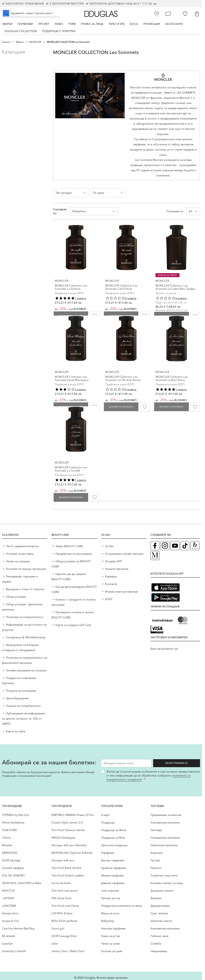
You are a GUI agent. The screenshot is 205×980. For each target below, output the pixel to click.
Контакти (111, 584)
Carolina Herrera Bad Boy (18, 928)
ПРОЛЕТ (44, 24)
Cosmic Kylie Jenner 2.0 (67, 823)
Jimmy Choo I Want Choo (68, 951)
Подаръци (108, 823)
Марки (7, 24)
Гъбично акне (160, 936)
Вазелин (156, 898)
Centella (156, 944)
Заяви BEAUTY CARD (69, 546)
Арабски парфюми (113, 868)
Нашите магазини (117, 569)
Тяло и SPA (117, 24)
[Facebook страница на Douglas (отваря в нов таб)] (155, 546)
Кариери (111, 576)
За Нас (109, 546)
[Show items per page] (193, 211)
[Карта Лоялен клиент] (168, 14)
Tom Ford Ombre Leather (68, 875)
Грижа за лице (92, 24)
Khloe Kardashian (13, 823)
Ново (59, 24)
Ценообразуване (17, 698)
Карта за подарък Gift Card (73, 625)
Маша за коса (110, 913)
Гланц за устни (110, 936)
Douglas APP (113, 561)
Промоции (152, 24)
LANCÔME (9, 906)
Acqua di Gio (11, 921)
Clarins (6, 838)
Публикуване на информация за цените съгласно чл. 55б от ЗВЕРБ (23, 719)
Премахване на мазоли (166, 815)
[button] (24, 52)
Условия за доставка (20, 554)
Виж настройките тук (164, 649)
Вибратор (108, 921)
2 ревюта (80, 389)
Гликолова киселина (164, 845)
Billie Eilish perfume (64, 921)
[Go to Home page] (101, 14)
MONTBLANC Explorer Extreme (72, 853)
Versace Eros (10, 913)
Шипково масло (161, 921)
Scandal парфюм (13, 868)
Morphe (7, 845)
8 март (105, 815)
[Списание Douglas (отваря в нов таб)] (155, 556)
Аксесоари (174, 24)
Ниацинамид (159, 951)
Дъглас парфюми (112, 860)
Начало (6, 42)
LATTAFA (8, 898)
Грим (72, 24)
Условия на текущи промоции (26, 569)
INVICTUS (8, 891)
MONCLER (35, 42)
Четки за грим (110, 944)
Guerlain (7, 944)
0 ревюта (131, 298)
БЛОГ (109, 599)
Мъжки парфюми (112, 875)
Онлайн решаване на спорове (26, 670)
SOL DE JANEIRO (13, 875)
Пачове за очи (111, 898)
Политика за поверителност (25, 617)
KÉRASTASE (10, 853)
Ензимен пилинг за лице (167, 883)
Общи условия (16, 597)
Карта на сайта (16, 731)
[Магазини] (157, 14)
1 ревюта (80, 298)
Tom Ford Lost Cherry (65, 906)
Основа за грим (112, 951)
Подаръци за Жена (114, 830)
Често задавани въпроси (22, 546)
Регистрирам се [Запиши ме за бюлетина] (180, 763)
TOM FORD (9, 830)
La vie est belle (61, 883)
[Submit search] (6, 13)
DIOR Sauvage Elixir (64, 936)
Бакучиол (157, 853)
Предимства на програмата (74, 554)
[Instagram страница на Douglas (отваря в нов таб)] (165, 546)
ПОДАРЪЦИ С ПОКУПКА (59, 31)
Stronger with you (63, 860)
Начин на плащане (18, 561)
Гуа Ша (155, 860)
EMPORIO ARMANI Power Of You (73, 815)
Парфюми (25, 24)
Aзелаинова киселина (165, 823)
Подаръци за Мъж (113, 838)
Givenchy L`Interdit (14, 951)
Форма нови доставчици (121, 592)
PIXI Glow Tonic (62, 898)
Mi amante (9, 936)
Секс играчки (110, 891)
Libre (55, 944)
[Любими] (185, 14)
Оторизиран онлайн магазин (124, 554)
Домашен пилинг (162, 891)
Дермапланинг (160, 906)
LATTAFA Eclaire (62, 913)
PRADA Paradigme (63, 838)
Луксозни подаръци (114, 845)
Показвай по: (175, 211)
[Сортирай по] (94, 211)
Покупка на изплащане (21, 691)
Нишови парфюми (113, 928)
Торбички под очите (164, 875)
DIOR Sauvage (11, 860)
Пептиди (156, 830)
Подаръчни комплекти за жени (122, 906)
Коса (134, 24)
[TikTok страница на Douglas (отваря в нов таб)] (185, 546)
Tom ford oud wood (64, 891)
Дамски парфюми (113, 883)
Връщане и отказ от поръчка (25, 589)
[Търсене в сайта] (31, 13)
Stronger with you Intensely (69, 845)
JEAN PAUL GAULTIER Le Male (22, 883)
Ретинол (156, 868)
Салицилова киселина (165, 838)
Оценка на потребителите (23, 706)
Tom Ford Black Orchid (66, 868)
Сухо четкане (159, 913)
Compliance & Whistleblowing (26, 637)
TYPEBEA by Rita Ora (15, 815)
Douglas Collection (21, 31)
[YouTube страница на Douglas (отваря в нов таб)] (175, 546)
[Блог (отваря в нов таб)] (195, 546)
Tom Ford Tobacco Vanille (68, 830)
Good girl (58, 928)
